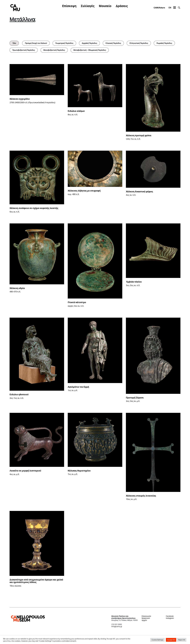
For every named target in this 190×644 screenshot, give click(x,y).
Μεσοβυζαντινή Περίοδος (54, 50)
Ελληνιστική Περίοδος (139, 43)
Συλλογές (88, 6)
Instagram (170, 618)
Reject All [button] (182, 640)
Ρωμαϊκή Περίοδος (164, 43)
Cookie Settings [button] (157, 640)
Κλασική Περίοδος (113, 43)
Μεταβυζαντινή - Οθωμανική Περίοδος (90, 50)
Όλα (14, 43)
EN (170, 8)
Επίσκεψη (69, 6)
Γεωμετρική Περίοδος (64, 43)
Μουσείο (105, 6)
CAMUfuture (159, 8)
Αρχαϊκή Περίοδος (89, 43)
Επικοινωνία (146, 616)
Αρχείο (144, 620)
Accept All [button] (171, 640)
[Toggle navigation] (174, 8)
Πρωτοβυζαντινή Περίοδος (24, 50)
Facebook (170, 616)
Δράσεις (122, 6)
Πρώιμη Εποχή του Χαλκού (36, 43)
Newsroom (146, 618)
